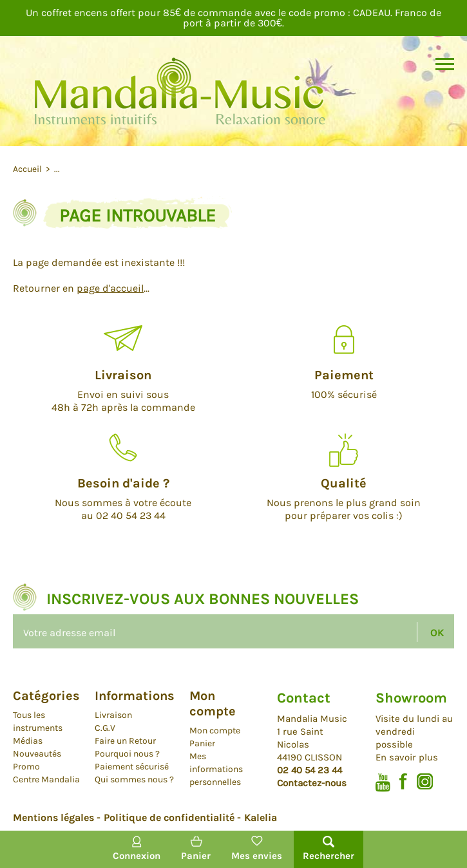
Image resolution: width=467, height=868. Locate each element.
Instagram (425, 781)
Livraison (113, 715)
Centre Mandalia (46, 779)
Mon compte (215, 731)
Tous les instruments (38, 722)
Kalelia (261, 817)
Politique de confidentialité (169, 817)
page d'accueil (110, 288)
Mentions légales (53, 817)
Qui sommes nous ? (134, 779)
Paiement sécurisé (132, 767)
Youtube (383, 783)
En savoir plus (407, 757)
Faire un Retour (125, 741)
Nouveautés (37, 754)
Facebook (404, 781)
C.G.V (105, 728)
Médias (28, 741)
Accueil (28, 169)
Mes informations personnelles (216, 769)
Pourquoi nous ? (127, 754)
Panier (202, 743)
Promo (26, 767)
